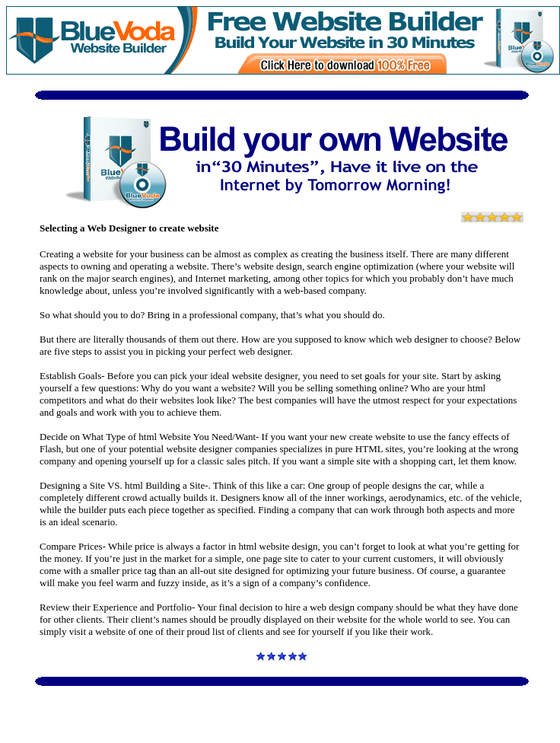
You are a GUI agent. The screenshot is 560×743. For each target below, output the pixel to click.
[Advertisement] (285, 711)
